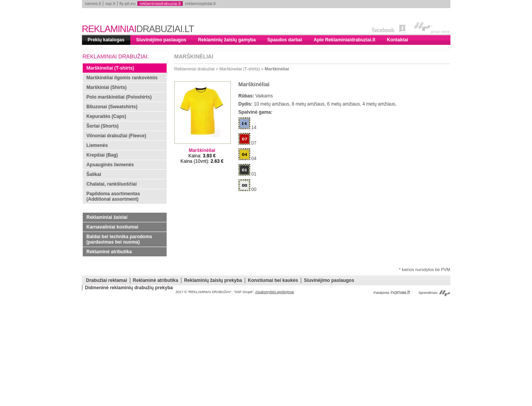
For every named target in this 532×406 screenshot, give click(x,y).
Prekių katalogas (106, 40)
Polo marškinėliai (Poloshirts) (119, 97)
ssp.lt (110, 3)
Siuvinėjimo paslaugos (161, 40)
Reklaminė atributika (109, 252)
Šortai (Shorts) (103, 126)
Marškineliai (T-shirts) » (242, 69)
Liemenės (97, 145)
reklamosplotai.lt (200, 3)
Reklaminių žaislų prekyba (213, 280)
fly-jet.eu (128, 3)
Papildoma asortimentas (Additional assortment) (113, 196)
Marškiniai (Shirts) (107, 87)
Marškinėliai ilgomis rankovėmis (122, 78)
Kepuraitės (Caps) (107, 116)
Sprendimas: (434, 293)
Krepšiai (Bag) (102, 155)
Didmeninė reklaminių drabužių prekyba (129, 288)
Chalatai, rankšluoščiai (112, 184)
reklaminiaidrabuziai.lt (160, 3)
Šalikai (94, 174)
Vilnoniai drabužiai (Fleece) (116, 136)
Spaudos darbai (285, 40)
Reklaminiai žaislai (107, 217)
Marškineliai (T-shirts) (110, 68)
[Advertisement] (266, 352)
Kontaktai (398, 40)
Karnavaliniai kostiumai (113, 227)
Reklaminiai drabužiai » (196, 69)
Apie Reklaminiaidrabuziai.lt (344, 40)
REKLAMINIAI (138, 29)
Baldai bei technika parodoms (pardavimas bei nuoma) (119, 239)
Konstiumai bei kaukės (273, 280)
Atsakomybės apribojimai (275, 292)
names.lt (93, 3)
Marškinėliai (277, 69)
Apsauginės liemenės (110, 165)
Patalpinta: (392, 293)
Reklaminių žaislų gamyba (227, 40)
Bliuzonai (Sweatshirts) (112, 107)
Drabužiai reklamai (107, 280)
